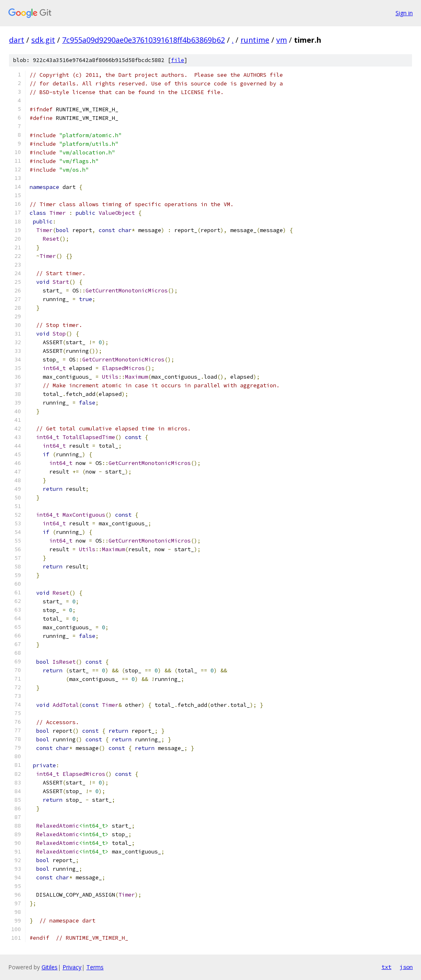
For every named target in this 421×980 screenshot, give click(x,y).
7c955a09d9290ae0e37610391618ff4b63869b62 (143, 40)
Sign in (404, 13)
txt (386, 967)
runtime (255, 40)
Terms (95, 967)
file (178, 60)
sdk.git (43, 40)
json (406, 967)
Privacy (72, 967)
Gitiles (50, 967)
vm (282, 40)
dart (17, 40)
